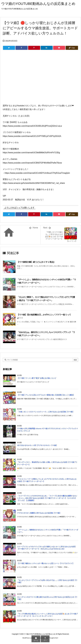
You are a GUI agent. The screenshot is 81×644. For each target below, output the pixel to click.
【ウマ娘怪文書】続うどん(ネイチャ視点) (36, 262)
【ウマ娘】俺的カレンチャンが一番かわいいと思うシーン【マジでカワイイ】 (46, 563)
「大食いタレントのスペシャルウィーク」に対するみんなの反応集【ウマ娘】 (46, 412)
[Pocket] (59, 48)
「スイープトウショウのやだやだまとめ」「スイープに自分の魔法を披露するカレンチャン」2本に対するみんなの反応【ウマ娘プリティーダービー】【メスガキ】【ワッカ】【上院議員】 (47, 498)
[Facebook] (21, 48)
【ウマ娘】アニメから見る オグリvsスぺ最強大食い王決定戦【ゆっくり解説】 (46, 395)
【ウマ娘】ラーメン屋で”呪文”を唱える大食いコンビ (37, 378)
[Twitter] (9, 48)
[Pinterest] (34, 48)
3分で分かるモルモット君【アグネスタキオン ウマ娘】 (37, 445)
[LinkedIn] (47, 48)
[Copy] (72, 48)
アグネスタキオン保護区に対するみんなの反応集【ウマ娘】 (39, 513)
